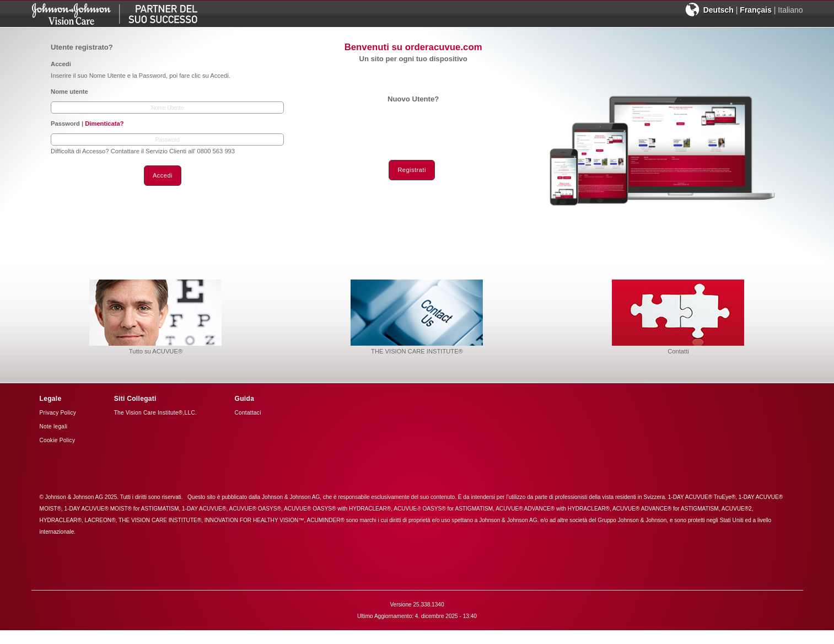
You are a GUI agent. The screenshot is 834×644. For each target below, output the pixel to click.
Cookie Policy (58, 440)
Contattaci (248, 413)
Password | (87, 124)
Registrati (411, 170)
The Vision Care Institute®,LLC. (155, 413)
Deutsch (719, 10)
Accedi (163, 175)
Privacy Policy (58, 413)
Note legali (54, 426)
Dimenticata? (104, 124)
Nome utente (69, 92)
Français (756, 10)
